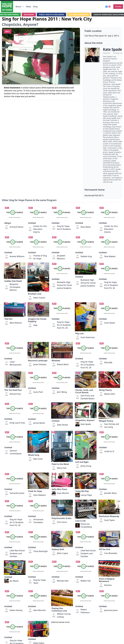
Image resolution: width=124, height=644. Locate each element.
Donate (118, 6)
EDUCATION (29, 15)
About (20, 7)
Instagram (118, 53)
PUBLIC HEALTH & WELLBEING (51, 15)
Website (107, 53)
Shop (35, 7)
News (28, 7)
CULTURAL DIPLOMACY (79, 15)
